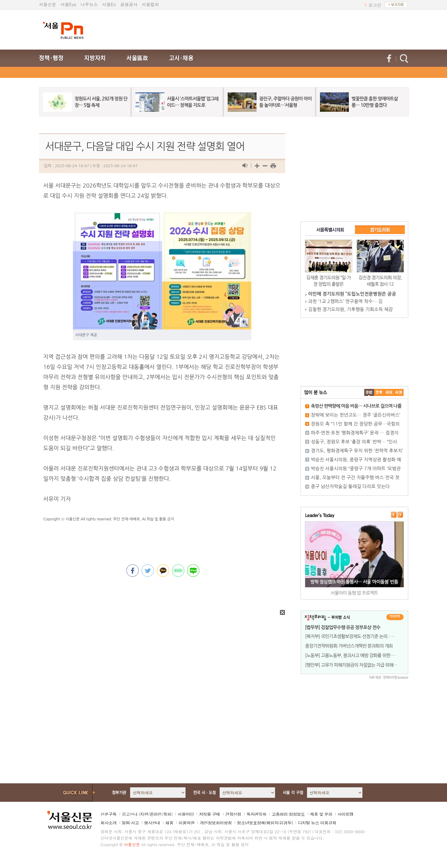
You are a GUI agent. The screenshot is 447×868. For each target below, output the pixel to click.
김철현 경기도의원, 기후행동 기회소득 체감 (351, 309)
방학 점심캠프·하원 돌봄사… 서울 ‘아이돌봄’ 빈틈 (354, 582)
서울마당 (186, 814)
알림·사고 (130, 823)
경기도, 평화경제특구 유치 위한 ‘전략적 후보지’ (357, 451)
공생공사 (129, 4)
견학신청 (233, 814)
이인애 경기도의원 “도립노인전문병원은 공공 (352, 294)
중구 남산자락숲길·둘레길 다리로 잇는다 (351, 486)
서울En (109, 4)
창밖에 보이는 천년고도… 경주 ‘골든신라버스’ (356, 415)
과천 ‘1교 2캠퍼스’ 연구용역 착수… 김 (345, 301)
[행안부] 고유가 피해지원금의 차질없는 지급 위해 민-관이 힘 (359, 665)
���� (369, 392)
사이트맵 (345, 814)
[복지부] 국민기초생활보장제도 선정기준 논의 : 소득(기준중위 (361, 636)
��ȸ (399, 392)
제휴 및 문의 (321, 814)
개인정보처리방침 (216, 823)
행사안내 (152, 823)
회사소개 (109, 823)
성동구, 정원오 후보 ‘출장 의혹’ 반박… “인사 (354, 442)
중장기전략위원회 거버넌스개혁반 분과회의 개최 (349, 646)
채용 (169, 823)
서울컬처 (150, 4)
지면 (144, 814)
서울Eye (68, 4)
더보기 (395, 617)
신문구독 (109, 814)
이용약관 (186, 823)
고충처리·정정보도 (288, 814)
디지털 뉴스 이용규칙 (317, 823)
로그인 (375, 5)
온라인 (156, 814)
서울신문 (48, 4)
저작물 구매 (209, 814)
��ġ (379, 392)
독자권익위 (256, 814)
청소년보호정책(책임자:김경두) (265, 823)
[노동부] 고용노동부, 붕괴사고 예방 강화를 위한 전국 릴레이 (359, 655)
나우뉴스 (89, 4)
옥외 (167, 814)
